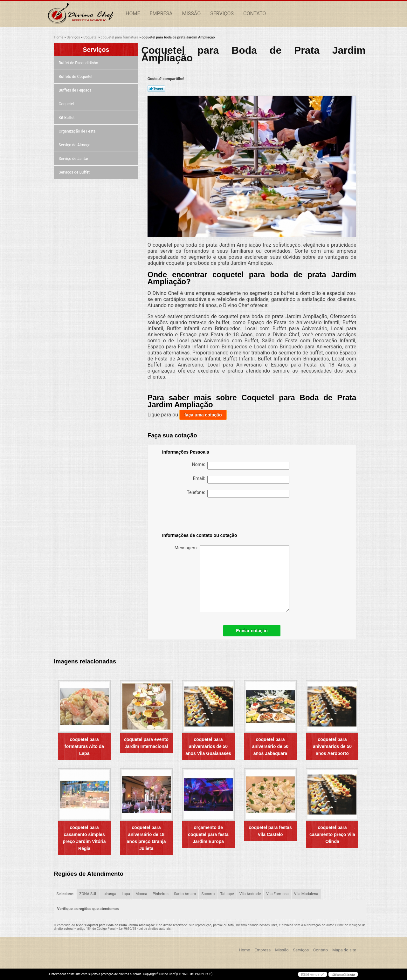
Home (133, 14)
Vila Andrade (250, 894)
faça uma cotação (203, 415)
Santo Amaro (185, 894)
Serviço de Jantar (74, 159)
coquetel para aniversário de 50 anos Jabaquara (270, 746)
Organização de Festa (78, 131)
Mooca (141, 894)
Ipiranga (109, 894)
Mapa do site (344, 950)
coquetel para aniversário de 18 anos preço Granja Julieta (146, 838)
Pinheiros (161, 894)
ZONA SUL (88, 894)
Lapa (126, 894)
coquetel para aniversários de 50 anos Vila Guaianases (208, 746)
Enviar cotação (252, 631)
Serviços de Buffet (75, 172)
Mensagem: (232, 579)
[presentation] (203, 516)
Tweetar (156, 89)
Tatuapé (227, 894)
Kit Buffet (67, 118)
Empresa (161, 14)
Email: (241, 480)
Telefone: (238, 494)
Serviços (222, 14)
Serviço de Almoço (75, 145)
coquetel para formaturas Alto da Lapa (84, 746)
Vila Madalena (306, 894)
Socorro (208, 894)
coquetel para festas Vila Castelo (270, 831)
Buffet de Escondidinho (79, 63)
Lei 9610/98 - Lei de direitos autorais (145, 929)
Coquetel (67, 104)
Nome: (241, 466)
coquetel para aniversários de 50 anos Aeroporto (332, 746)
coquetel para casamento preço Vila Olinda (332, 834)
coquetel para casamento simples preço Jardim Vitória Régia (84, 838)
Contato (255, 14)
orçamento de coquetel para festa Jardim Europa (208, 834)
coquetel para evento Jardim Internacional (146, 743)
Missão (192, 14)
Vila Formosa (277, 894)
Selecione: (65, 894)
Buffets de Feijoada (76, 90)
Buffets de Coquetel (76, 77)
